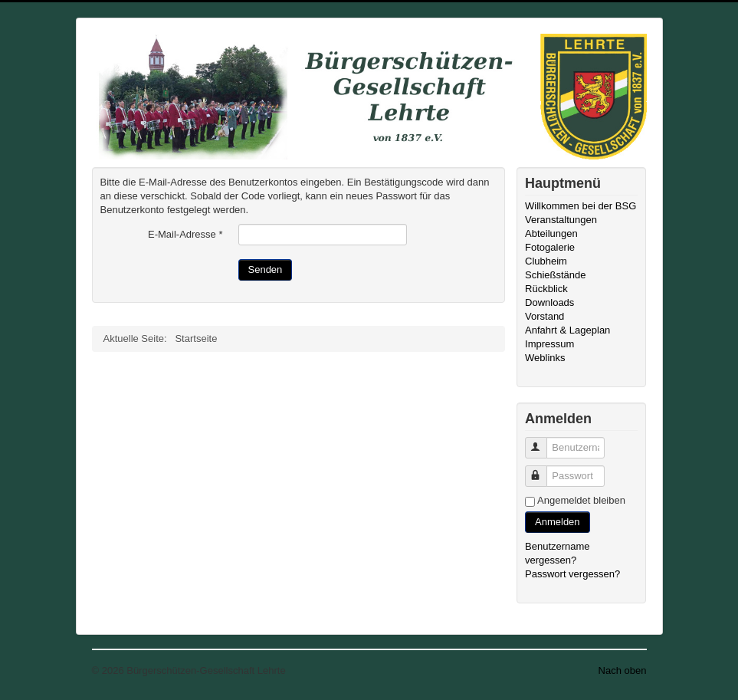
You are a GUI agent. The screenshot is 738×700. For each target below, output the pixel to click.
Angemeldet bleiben (581, 500)
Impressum (549, 344)
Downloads (549, 302)
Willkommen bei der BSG (581, 206)
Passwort (543, 470)
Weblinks (545, 358)
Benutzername (543, 441)
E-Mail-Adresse (185, 234)
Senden (266, 269)
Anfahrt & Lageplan (567, 330)
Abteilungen (551, 233)
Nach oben (623, 670)
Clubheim (546, 261)
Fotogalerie (550, 247)
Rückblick (546, 289)
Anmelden (558, 522)
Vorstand (544, 316)
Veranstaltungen (561, 220)
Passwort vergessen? (572, 574)
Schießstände (556, 275)
